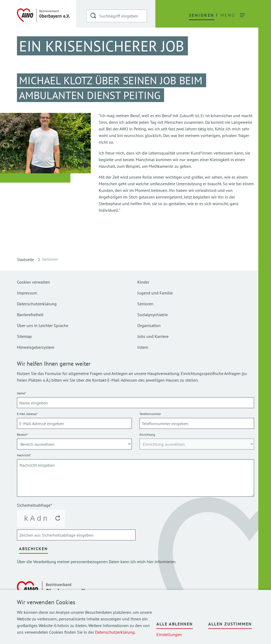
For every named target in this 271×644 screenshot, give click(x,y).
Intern (143, 347)
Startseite (25, 259)
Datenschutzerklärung (115, 632)
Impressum (27, 293)
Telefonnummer (150, 414)
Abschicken (33, 549)
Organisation (149, 325)
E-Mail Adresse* (27, 414)
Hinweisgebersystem (36, 347)
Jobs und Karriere (153, 336)
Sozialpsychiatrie (153, 315)
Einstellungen (169, 634)
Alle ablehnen (175, 624)
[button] (94, 16)
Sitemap (24, 336)
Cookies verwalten (33, 282)
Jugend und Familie (155, 293)
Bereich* (22, 435)
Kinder (143, 282)
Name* (21, 393)
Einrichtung (147, 435)
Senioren (145, 304)
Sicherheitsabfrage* (35, 505)
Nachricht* (24, 455)
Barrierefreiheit (30, 315)
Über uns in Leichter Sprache (43, 325)
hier (150, 562)
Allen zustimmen (230, 624)
